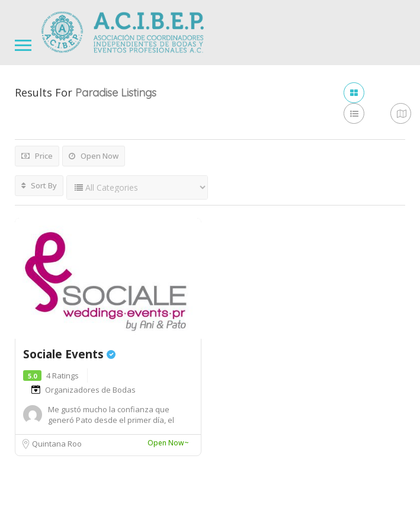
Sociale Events (69, 354)
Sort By (39, 185)
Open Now (94, 156)
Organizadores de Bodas (90, 390)
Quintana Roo (57, 444)
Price (37, 156)
